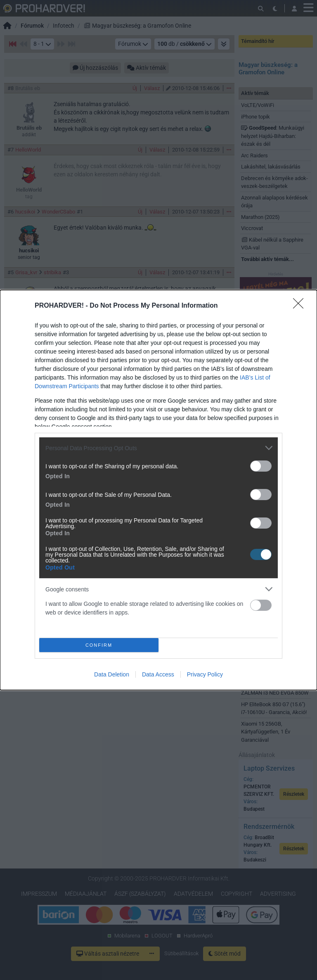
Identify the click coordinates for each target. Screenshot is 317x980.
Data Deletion (112, 674)
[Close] (301, 306)
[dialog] (158, 490)
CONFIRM (99, 645)
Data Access (158, 674)
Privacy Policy (205, 674)
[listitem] (158, 448)
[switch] (261, 466)
